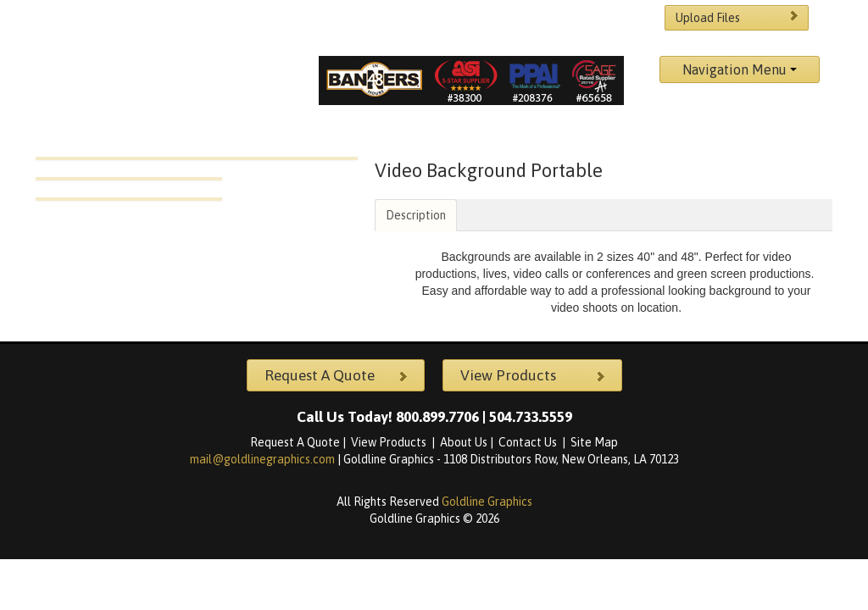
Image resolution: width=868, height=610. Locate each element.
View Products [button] (535, 375)
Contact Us (529, 442)
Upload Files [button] (739, 17)
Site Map (594, 442)
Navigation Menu (740, 69)
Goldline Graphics (487, 502)
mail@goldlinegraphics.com (264, 459)
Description (416, 215)
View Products (390, 442)
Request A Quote (295, 442)
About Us (464, 442)
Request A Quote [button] (338, 375)
